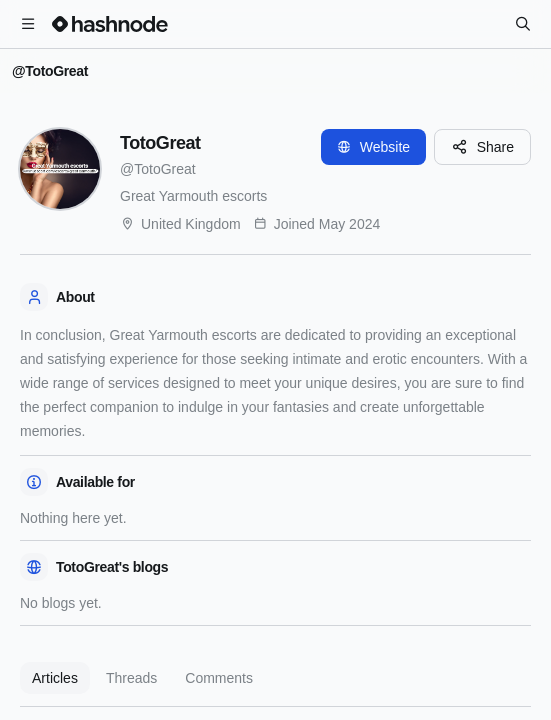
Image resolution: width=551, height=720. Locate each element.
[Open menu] (28, 24)
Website (373, 147)
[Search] (523, 24)
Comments (219, 678)
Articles (55, 678)
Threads (131, 678)
